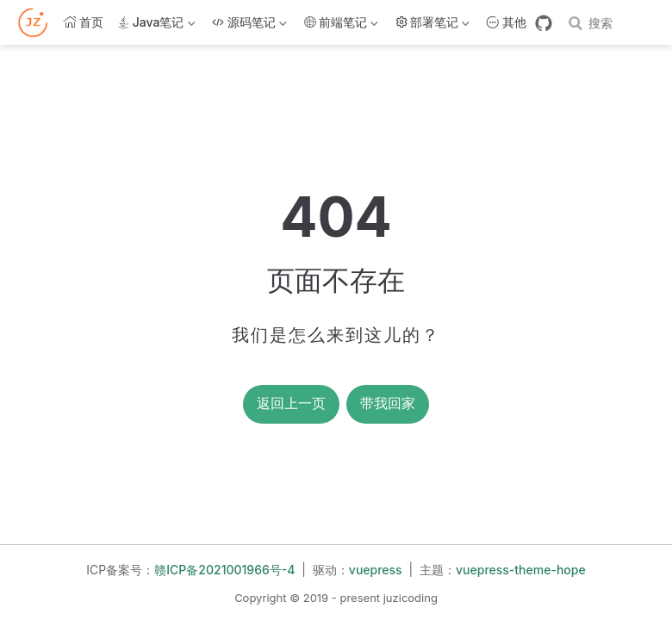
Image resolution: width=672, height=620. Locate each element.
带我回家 (388, 403)
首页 (84, 22)
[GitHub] (544, 23)
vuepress (376, 570)
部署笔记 (432, 25)
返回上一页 (291, 403)
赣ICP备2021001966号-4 (224, 570)
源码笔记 (249, 25)
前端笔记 (341, 25)
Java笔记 (156, 25)
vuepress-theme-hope (521, 570)
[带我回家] (38, 22)
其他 (507, 22)
